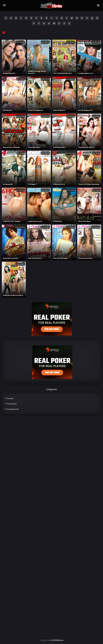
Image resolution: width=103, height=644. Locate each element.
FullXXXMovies (57, 640)
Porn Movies (12, 404)
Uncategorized (13, 409)
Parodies (10, 398)
